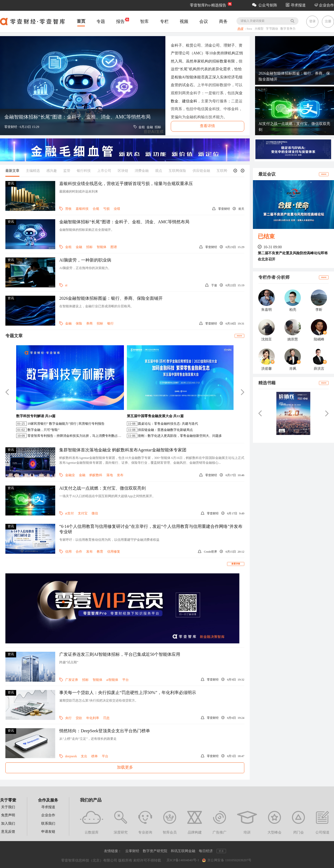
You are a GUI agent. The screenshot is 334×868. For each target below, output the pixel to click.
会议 (204, 21)
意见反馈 (8, 832)
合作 (79, 552)
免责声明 (8, 815)
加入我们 (8, 823)
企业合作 (324, 5)
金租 (68, 247)
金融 (79, 247)
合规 (96, 209)
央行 (68, 718)
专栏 (164, 21)
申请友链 (48, 832)
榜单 (95, 756)
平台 (126, 680)
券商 (89, 323)
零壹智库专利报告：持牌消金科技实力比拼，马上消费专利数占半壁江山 (79, 436)
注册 (328, 21)
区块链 (123, 171)
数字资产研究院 (155, 851)
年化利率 (93, 718)
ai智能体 (112, 680)
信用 (68, 552)
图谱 (114, 247)
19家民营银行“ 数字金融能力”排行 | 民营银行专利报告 (66, 424)
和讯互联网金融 (183, 851)
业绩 (117, 209)
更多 (221, 851)
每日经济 (206, 851)
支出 (84, 756)
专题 (101, 21)
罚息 (106, 718)
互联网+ (223, 171)
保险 (79, 323)
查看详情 (236, 564)
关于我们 (8, 807)
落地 (110, 475)
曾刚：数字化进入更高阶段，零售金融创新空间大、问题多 (180, 436)
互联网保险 (177, 171)
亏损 (106, 209)
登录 (312, 21)
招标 (89, 247)
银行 (110, 323)
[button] (235, 171)
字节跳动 (273, 29)
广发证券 (72, 680)
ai (66, 285)
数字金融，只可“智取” (44, 430)
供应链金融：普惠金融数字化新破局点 (165, 430)
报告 (123, 21)
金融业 (70, 475)
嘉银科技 (82, 209)
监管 (67, 171)
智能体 (102, 247)
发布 (120, 475)
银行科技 (84, 171)
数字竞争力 (288, 29)
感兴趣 (52, 171)
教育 (100, 552)
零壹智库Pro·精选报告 (208, 5)
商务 (223, 21)
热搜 (240, 29)
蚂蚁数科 (96, 475)
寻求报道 (296, 5)
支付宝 (83, 513)
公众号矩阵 (265, 5)
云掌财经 (132, 851)
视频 (184, 21)
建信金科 (190, 101)
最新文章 (12, 171)
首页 (81, 21)
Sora (250, 29)
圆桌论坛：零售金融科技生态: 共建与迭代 (168, 424)
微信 (95, 513)
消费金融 (142, 171)
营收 (68, 209)
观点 (159, 171)
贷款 (79, 718)
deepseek (71, 756)
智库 (144, 21)
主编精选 (33, 171)
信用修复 (114, 552)
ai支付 (70, 513)
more (239, 335)
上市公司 (104, 171)
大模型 (259, 29)
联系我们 (48, 823)
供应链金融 (201, 171)
